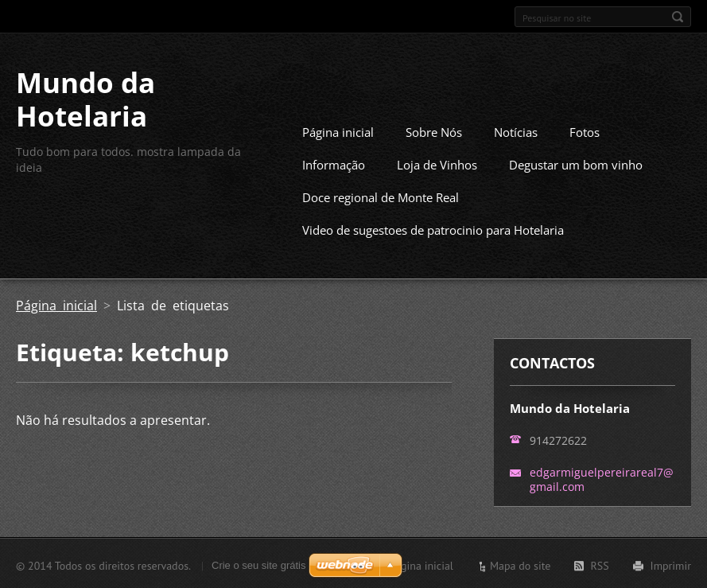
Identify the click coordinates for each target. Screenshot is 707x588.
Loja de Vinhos (437, 163)
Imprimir (671, 564)
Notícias (516, 130)
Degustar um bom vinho (576, 163)
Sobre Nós (434, 130)
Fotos (585, 130)
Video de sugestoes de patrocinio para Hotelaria (433, 228)
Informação (334, 163)
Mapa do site (520, 564)
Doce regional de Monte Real (381, 196)
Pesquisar (678, 17)
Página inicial (338, 130)
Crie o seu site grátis (259, 564)
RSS (599, 564)
